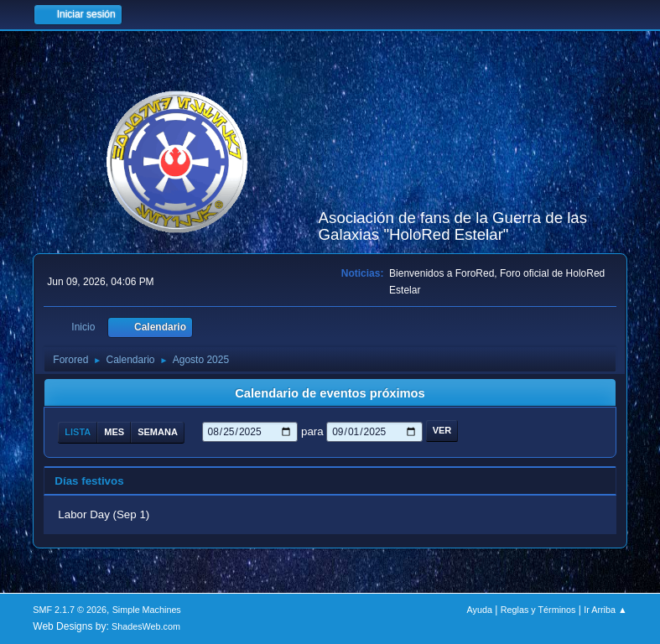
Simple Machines (147, 610)
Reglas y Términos (538, 610)
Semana (158, 432)
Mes (114, 432)
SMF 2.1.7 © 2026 (70, 610)
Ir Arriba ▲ (605, 610)
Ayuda (480, 610)
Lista (78, 432)
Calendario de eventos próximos (330, 393)
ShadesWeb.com (146, 626)
